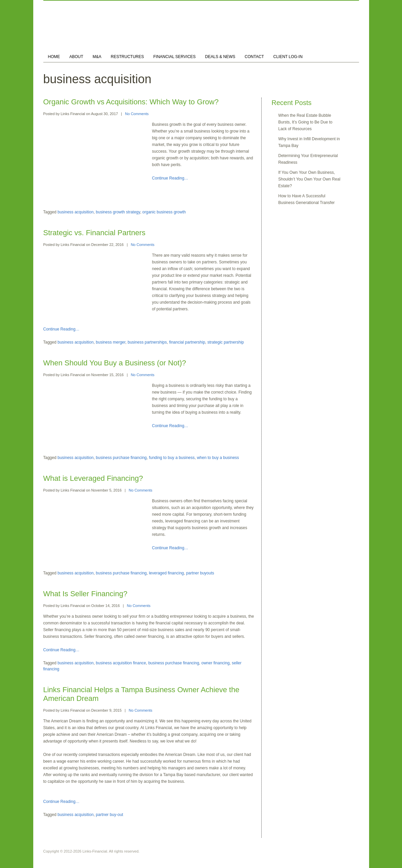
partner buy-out (109, 815)
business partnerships (147, 342)
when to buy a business (218, 458)
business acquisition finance (121, 663)
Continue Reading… (170, 178)
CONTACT (254, 57)
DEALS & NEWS (220, 57)
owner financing (216, 663)
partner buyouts (200, 573)
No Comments (137, 114)
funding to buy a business (172, 458)
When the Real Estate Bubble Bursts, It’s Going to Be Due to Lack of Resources (305, 122)
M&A (97, 57)
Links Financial (73, 114)
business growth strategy (118, 212)
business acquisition (75, 212)
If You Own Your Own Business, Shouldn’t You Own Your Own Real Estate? (309, 179)
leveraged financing (166, 573)
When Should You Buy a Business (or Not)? (115, 363)
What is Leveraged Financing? (93, 478)
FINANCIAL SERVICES (175, 57)
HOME (54, 57)
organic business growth (164, 212)
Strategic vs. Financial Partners (94, 233)
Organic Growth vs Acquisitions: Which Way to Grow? (131, 102)
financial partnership (187, 342)
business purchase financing (121, 458)
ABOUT (76, 57)
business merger (110, 342)
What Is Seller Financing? (85, 594)
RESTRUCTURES (127, 57)
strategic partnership (226, 342)
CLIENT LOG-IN (288, 57)
